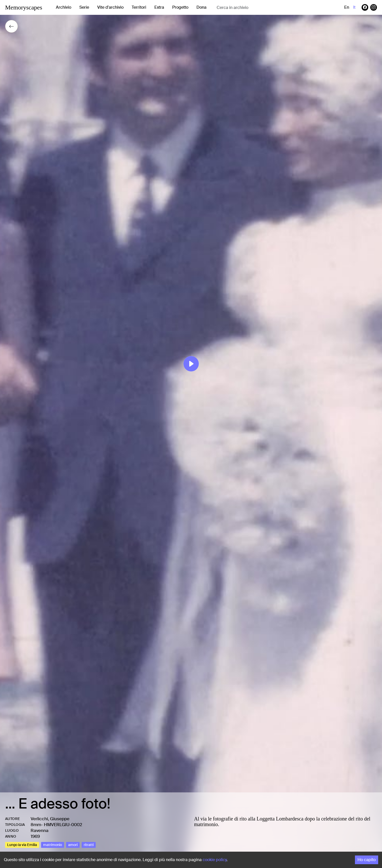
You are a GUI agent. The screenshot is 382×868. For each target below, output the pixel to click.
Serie (84, 7)
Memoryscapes (24, 7)
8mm (36, 825)
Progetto (180, 7)
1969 (35, 836)
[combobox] (257, 8)
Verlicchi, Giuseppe (50, 819)
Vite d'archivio (110, 7)
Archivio (64, 7)
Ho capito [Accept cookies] (367, 860)
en (347, 7)
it (354, 7)
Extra (159, 7)
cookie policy (215, 860)
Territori (139, 7)
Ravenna (40, 830)
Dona (201, 7)
